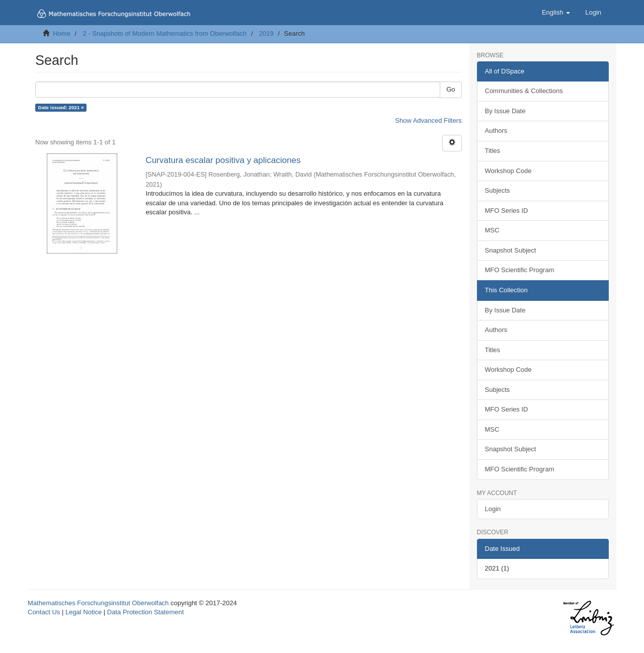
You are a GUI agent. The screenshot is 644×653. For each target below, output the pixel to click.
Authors (496, 131)
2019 (266, 33)
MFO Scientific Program (520, 270)
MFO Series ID (507, 211)
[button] (556, 13)
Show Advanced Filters (428, 120)
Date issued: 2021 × (61, 107)
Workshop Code (508, 171)
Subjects (498, 190)
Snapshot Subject (511, 250)
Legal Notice (84, 612)
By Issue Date (505, 111)
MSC (492, 230)
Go (451, 89)
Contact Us (44, 612)
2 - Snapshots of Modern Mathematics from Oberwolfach (165, 33)
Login (493, 509)
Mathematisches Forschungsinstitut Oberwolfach (98, 603)
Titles (493, 151)
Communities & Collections (524, 91)
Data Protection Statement (145, 612)
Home (62, 33)
